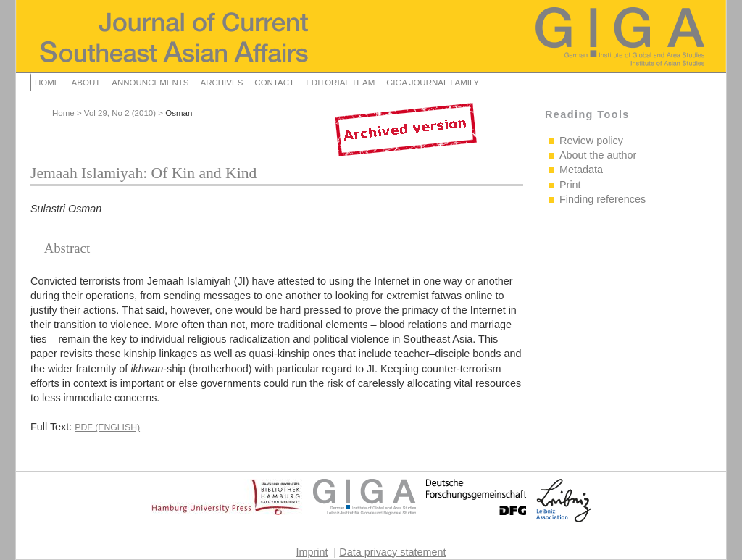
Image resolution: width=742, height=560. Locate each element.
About (86, 83)
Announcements (150, 83)
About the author (598, 155)
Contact (274, 83)
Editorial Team (340, 83)
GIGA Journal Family (433, 83)
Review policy (591, 141)
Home (47, 83)
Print (570, 185)
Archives (221, 83)
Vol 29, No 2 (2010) (120, 113)
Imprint (312, 552)
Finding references (603, 199)
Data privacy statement (392, 552)
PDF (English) (107, 427)
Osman (179, 113)
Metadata (581, 170)
